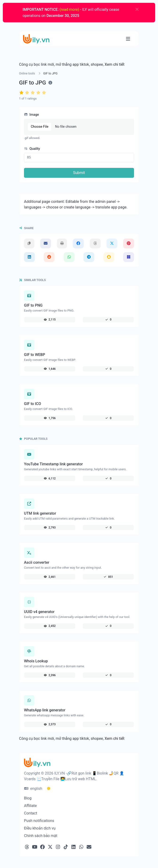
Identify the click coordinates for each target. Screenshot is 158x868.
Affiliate (30, 806)
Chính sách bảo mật (41, 836)
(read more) (69, 10)
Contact (31, 813)
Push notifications (39, 821)
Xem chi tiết (115, 64)
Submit (79, 173)
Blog (28, 798)
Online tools (27, 73)
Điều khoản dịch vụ (40, 828)
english (33, 789)
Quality (32, 149)
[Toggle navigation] (128, 39)
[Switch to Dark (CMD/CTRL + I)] (49, 789)
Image (32, 115)
